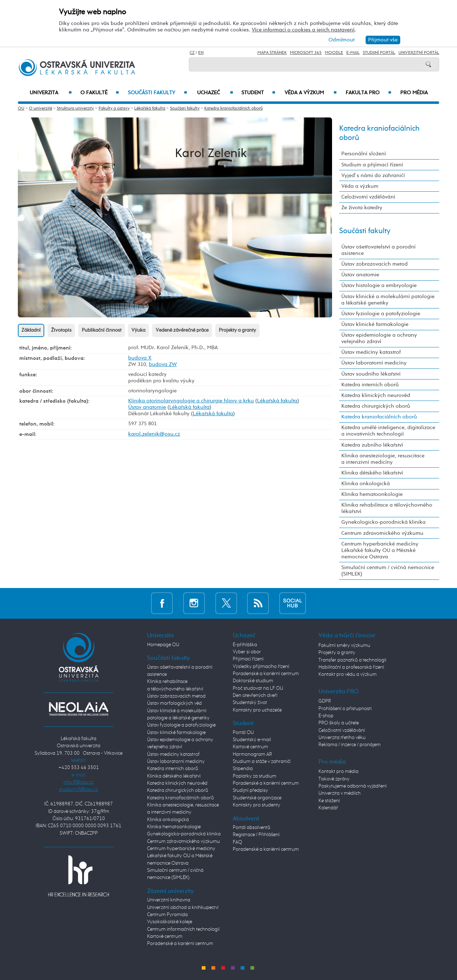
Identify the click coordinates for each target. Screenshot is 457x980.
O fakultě (100, 93)
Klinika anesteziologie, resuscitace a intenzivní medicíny (383, 459)
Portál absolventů (252, 828)
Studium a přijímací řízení (372, 165)
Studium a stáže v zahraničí (262, 762)
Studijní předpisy (250, 790)
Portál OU (243, 733)
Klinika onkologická (366, 484)
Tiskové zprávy (334, 779)
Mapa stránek (272, 53)
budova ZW (163, 364)
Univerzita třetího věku (342, 738)
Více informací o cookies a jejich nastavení (303, 30)
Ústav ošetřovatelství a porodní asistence (378, 250)
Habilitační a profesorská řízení (351, 667)
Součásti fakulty (157, 93)
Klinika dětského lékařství (372, 473)
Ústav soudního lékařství (371, 374)
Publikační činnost (102, 330)
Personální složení (364, 154)
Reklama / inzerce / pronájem (350, 745)
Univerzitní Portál (419, 53)
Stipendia (243, 769)
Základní (31, 330)
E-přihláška (245, 645)
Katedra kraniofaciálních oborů (233, 109)
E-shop (326, 716)
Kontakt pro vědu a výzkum (348, 674)
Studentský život (250, 703)
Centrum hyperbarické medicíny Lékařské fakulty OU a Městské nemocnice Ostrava (380, 550)
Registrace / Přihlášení (256, 835)
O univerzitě (41, 109)
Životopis (61, 330)
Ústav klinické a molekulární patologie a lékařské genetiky (388, 300)
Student (258, 93)
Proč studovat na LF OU (258, 688)
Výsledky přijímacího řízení (261, 667)
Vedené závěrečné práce (182, 330)
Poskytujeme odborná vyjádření (353, 786)
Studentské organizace (257, 798)
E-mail (353, 53)
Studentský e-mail (252, 740)
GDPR (325, 701)
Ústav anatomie (147, 407)
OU (21, 109)
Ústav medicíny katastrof (371, 352)
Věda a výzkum (311, 93)
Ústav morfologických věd (174, 703)
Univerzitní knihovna (169, 900)
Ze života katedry (362, 208)
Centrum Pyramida (167, 915)
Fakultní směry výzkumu (344, 645)
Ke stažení (329, 801)
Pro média (414, 93)
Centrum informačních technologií (183, 929)
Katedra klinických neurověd (376, 395)
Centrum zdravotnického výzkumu (382, 533)
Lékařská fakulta (150, 109)
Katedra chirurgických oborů (376, 406)
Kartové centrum (165, 936)
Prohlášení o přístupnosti (345, 709)
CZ (192, 53)
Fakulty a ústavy (114, 109)
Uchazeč (215, 93)
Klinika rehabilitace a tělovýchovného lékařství (387, 508)
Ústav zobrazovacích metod (375, 264)
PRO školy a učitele (339, 723)
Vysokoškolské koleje (170, 922)
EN (201, 53)
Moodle (334, 53)
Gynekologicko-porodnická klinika (383, 522)
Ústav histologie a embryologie (379, 285)
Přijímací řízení (248, 659)
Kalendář (328, 808)
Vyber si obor (247, 652)
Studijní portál (379, 53)
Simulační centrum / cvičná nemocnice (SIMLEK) (388, 571)
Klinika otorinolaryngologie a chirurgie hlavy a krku (191, 401)
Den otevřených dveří (255, 695)
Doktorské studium (253, 681)
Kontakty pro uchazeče (257, 710)
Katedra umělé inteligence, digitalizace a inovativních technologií (388, 431)
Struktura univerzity (75, 109)
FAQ (237, 842)
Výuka (138, 330)
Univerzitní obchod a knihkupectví (183, 908)
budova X (140, 358)
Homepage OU (163, 645)
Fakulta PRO (368, 93)
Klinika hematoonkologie (372, 494)
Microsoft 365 (306, 53)
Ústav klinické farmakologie (375, 324)
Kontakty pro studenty (257, 805)
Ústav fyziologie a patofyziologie (381, 314)
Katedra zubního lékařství (372, 445)
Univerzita (51, 93)
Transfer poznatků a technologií (352, 660)
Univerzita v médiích (340, 793)
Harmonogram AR (252, 754)
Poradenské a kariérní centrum (180, 944)
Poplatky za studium (255, 776)
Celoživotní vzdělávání (368, 197)
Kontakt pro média (338, 772)
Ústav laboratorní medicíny (374, 363)
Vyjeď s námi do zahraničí (373, 175)
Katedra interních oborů (370, 385)
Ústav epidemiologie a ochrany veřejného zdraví (379, 338)
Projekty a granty (237, 330)
